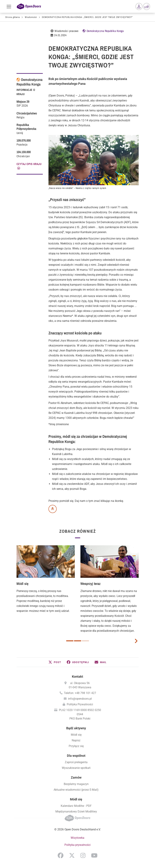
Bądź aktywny (76, 728)
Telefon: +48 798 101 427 (80, 693)
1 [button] (70, 641)
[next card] (136, 641)
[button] (55, 662)
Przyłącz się (76, 746)
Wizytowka (77, 838)
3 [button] (85, 641)
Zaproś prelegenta (76, 762)
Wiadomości (31, 17)
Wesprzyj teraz (90, 584)
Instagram (83, 855)
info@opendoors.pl (80, 699)
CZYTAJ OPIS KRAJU (29, 164)
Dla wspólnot (76, 756)
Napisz (76, 740)
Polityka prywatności (77, 845)
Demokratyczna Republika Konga (105, 31)
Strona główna (13, 17)
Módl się (22, 584)
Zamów (76, 777)
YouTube (94, 855)
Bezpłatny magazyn (76, 784)
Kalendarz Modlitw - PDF (76, 806)
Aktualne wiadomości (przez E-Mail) (76, 790)
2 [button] (78, 641)
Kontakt (77, 677)
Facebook (61, 855)
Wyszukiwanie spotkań (76, 768)
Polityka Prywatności (80, 704)
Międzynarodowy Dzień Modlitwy (76, 811)
